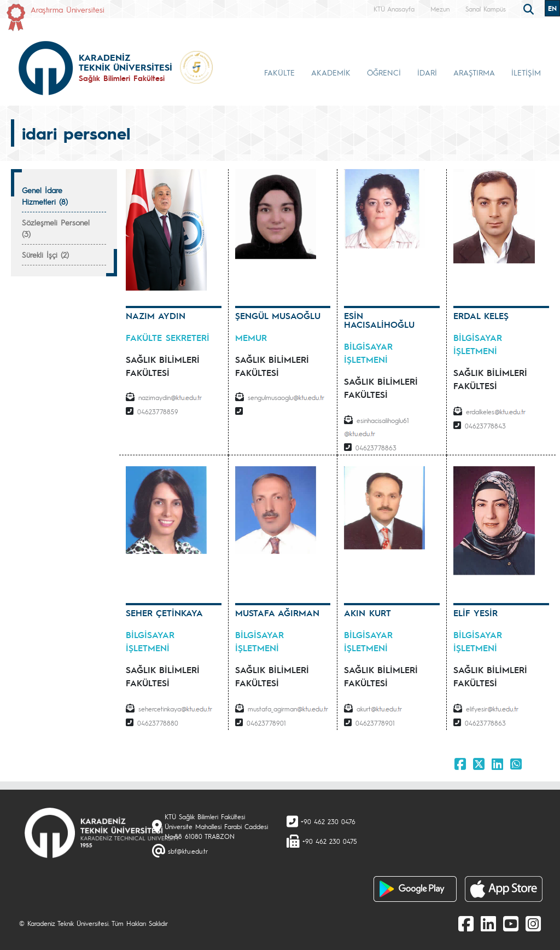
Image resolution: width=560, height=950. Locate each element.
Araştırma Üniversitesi (68, 9)
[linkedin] (488, 923)
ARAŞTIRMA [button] (474, 72)
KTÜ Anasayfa (394, 9)
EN (552, 8)
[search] (530, 8)
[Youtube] (511, 923)
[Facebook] (466, 923)
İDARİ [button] (427, 72)
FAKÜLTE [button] (279, 72)
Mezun (440, 9)
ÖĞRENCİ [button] (384, 72)
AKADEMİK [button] (331, 72)
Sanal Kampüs (486, 9)
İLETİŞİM (526, 72)
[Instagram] (533, 923)
